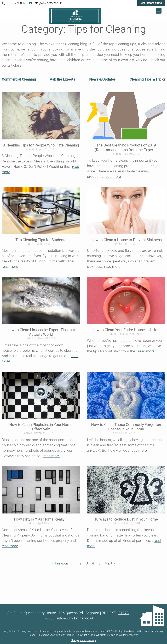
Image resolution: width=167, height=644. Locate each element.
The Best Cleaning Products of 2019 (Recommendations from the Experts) (126, 147)
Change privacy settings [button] (83, 640)
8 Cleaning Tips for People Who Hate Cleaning (41, 145)
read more (113, 177)
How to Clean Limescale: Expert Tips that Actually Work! (41, 332)
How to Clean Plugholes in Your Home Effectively (41, 427)
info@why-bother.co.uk (76, 618)
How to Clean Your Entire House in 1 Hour (126, 330)
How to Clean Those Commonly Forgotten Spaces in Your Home (126, 427)
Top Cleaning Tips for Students (41, 240)
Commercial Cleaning (19, 79)
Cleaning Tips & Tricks (147, 79)
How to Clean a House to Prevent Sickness (126, 240)
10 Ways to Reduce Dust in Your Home (126, 519)
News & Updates (102, 79)
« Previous (61, 563)
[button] (159, 11)
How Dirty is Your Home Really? (41, 519)
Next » (110, 563)
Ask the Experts (62, 79)
